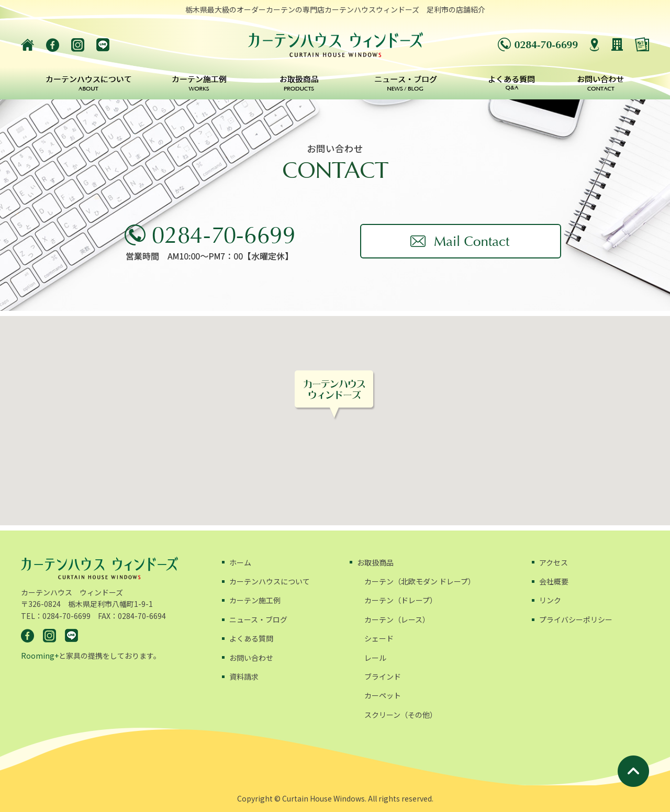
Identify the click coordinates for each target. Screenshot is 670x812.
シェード (379, 638)
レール (375, 658)
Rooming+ (40, 656)
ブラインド (383, 676)
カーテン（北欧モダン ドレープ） (420, 581)
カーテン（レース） (397, 619)
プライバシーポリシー (576, 619)
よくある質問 (251, 638)
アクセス (554, 562)
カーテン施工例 (255, 600)
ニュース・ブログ (258, 619)
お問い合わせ (251, 658)
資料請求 (244, 676)
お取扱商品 (375, 562)
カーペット (383, 695)
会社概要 (554, 581)
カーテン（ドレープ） (401, 600)
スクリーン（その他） (401, 715)
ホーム (240, 562)
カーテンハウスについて (270, 581)
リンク (550, 600)
